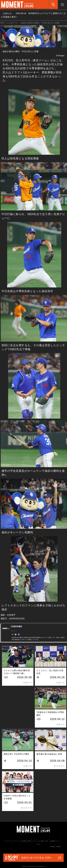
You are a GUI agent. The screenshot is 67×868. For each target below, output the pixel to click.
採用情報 (58, 847)
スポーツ (13, 23)
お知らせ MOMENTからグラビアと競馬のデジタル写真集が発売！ (33, 15)
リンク (34, 841)
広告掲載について (55, 841)
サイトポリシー (8, 841)
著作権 (29, 841)
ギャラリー (59, 766)
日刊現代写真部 (16, 626)
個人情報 (24, 841)
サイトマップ (17, 841)
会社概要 (52, 847)
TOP (2, 23)
